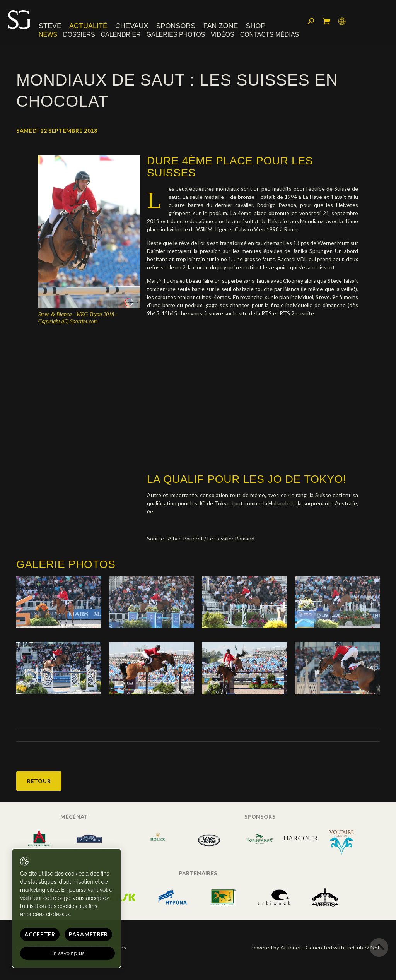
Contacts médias (270, 35)
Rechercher (311, 21)
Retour (39, 781)
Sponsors (176, 26)
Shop (255, 26)
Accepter (40, 934)
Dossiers (79, 35)
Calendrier (121, 35)
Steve (50, 26)
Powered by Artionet (276, 947)
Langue (342, 21)
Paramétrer (88, 934)
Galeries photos (176, 35)
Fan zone (220, 26)
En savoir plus (67, 953)
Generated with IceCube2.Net (343, 947)
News (48, 35)
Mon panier (326, 21)
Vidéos (222, 35)
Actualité (88, 26)
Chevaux (132, 26)
